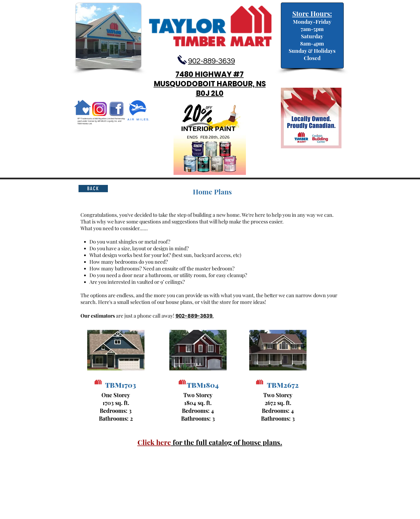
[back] (93, 189)
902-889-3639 (194, 316)
